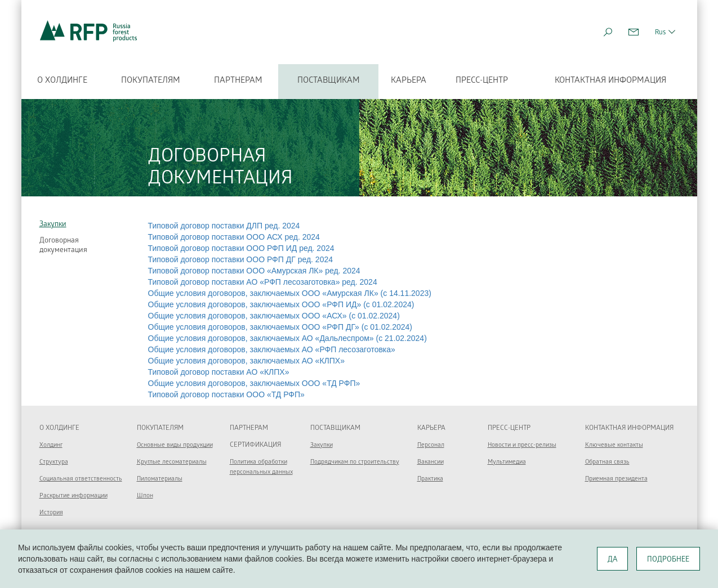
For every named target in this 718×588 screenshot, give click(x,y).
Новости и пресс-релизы (522, 445)
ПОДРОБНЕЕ (668, 560)
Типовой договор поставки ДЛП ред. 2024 (224, 226)
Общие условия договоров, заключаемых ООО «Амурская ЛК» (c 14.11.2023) (290, 293)
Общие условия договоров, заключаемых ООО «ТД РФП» (254, 383)
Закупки (53, 225)
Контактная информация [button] (610, 81)
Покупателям (160, 428)
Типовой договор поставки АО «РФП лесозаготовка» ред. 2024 (263, 282)
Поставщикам (329, 81)
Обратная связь (607, 462)
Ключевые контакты (614, 445)
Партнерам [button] (238, 81)
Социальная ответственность (81, 479)
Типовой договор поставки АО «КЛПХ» (219, 372)
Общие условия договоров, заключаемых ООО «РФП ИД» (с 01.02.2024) (281, 304)
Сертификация (255, 445)
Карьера (409, 81)
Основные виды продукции (175, 445)
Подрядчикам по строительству (355, 462)
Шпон (145, 496)
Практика (430, 479)
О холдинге (62, 81)
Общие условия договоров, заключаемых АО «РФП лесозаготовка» (272, 349)
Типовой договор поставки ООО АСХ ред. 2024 (234, 237)
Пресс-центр (482, 81)
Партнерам (249, 428)
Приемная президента (616, 479)
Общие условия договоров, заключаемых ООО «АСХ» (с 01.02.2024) (274, 316)
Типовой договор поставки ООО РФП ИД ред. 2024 (241, 248)
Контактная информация (629, 428)
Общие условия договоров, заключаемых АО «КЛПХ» (246, 361)
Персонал (431, 445)
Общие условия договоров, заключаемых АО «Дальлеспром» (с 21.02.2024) (287, 338)
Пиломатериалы (160, 479)
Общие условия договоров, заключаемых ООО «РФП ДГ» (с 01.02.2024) (280, 327)
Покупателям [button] (151, 81)
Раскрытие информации (73, 496)
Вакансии (431, 462)
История (51, 513)
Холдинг (51, 445)
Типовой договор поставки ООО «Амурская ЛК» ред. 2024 (254, 271)
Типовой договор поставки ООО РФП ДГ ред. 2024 (241, 259)
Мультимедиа (507, 462)
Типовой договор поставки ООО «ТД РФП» (226, 394)
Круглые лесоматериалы (172, 462)
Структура (54, 462)
